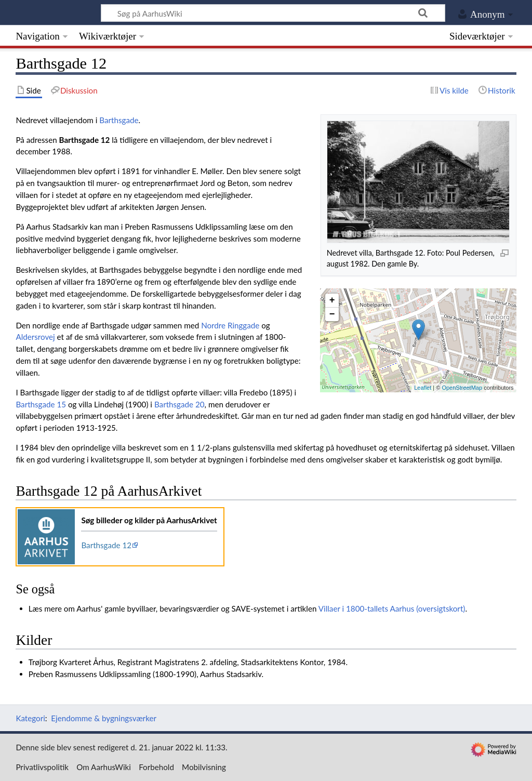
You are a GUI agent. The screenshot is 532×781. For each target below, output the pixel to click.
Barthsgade (119, 120)
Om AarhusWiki (104, 767)
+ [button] (332, 300)
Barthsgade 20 (179, 404)
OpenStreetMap (462, 388)
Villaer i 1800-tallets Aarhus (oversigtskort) (392, 608)
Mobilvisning (204, 767)
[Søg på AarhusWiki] (273, 13)
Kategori (30, 718)
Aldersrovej (35, 337)
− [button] (332, 314)
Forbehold (156, 767)
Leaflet (423, 388)
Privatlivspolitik (42, 767)
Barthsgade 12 (106, 545)
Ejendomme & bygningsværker (104, 718)
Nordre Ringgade (230, 325)
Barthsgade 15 (41, 404)
